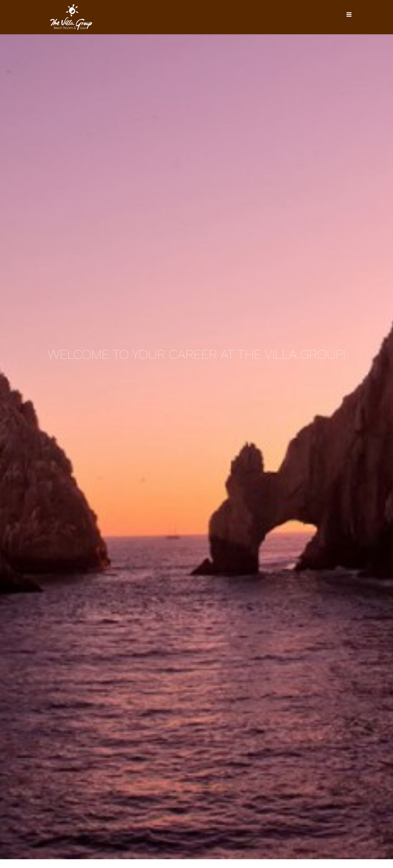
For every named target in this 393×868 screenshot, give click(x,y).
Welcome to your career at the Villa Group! (196, 354)
